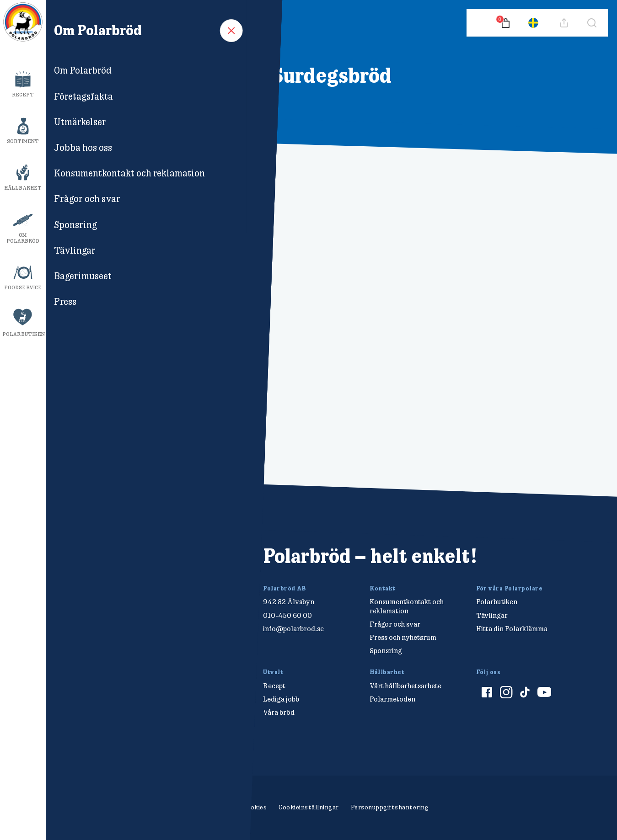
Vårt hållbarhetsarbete (405, 686)
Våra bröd (279, 712)
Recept (23, 95)
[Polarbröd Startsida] (105, 566)
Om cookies (249, 807)
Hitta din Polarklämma (512, 629)
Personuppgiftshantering (390, 807)
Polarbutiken (24, 334)
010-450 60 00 (287, 615)
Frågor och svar (395, 624)
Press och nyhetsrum (403, 637)
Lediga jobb (281, 699)
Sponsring (386, 651)
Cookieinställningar (309, 807)
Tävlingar (492, 615)
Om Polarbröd (23, 238)
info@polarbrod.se (293, 629)
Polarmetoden (392, 699)
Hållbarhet (23, 188)
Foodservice (23, 287)
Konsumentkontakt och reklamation (407, 606)
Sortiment (23, 141)
